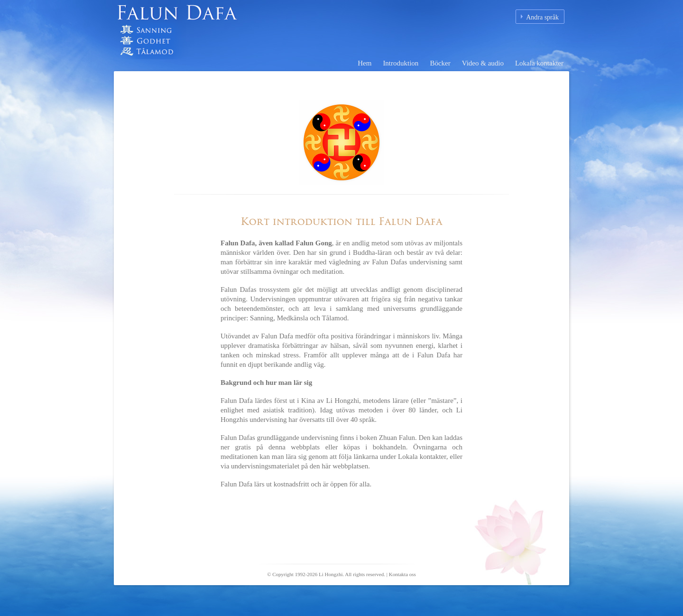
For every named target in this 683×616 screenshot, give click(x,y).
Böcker (440, 63)
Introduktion (401, 63)
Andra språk (542, 17)
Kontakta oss (402, 574)
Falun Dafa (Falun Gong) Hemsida (232, 36)
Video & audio (483, 63)
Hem (365, 63)
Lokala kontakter (539, 63)
